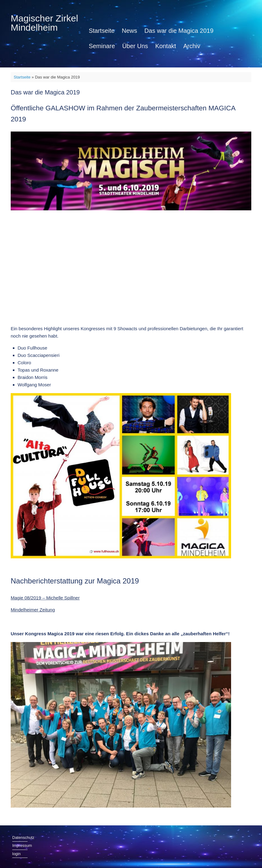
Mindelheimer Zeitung (33, 610)
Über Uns (135, 46)
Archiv (192, 46)
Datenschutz (20, 837)
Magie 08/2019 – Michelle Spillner (45, 598)
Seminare (102, 46)
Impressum (20, 845)
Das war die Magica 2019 (179, 31)
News (129, 31)
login (16, 854)
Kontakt (166, 46)
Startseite (102, 31)
